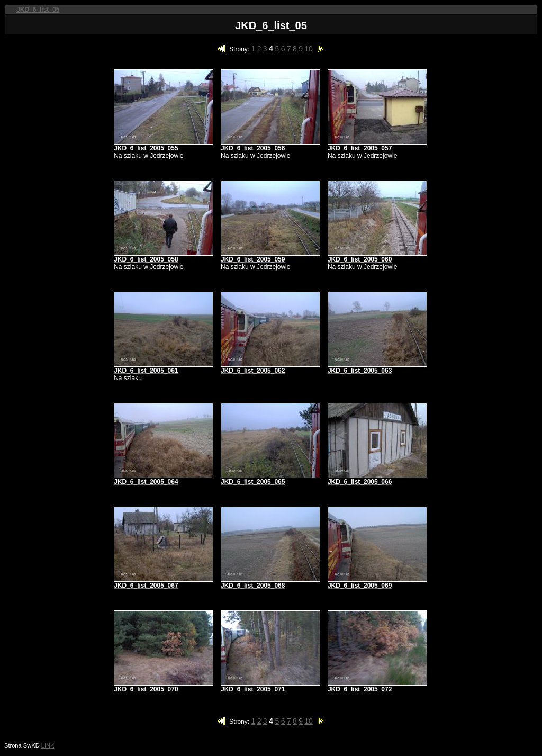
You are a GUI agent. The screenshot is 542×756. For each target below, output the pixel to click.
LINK (48, 745)
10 (309, 49)
